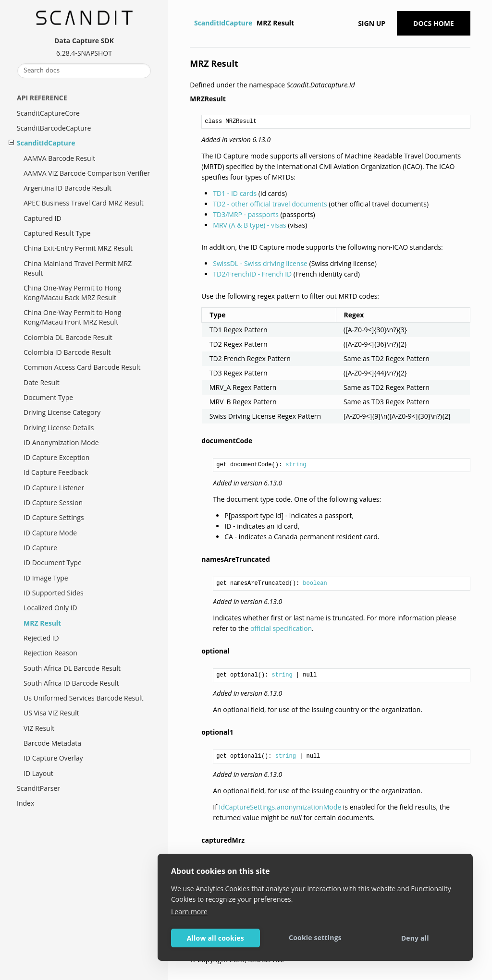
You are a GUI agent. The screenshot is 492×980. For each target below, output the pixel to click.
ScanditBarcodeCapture (54, 128)
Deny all (415, 938)
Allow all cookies (215, 938)
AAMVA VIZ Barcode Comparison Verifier (87, 173)
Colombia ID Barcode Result (67, 352)
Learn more (189, 912)
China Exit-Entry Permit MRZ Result (78, 248)
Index (25, 803)
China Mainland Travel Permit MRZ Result (78, 268)
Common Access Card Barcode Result (82, 367)
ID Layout (38, 773)
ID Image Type (46, 578)
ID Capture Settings (54, 517)
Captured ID (43, 218)
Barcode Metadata (52, 743)
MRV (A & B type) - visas (249, 225)
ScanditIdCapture (46, 143)
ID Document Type (53, 563)
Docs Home (434, 23)
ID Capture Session (53, 502)
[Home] (191, 23)
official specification (281, 628)
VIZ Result (39, 728)
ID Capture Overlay (53, 758)
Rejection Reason (50, 653)
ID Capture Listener (54, 488)
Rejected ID (41, 638)
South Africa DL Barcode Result (72, 668)
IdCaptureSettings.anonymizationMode (280, 807)
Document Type (48, 397)
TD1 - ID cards (235, 193)
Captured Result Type (57, 233)
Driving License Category (62, 412)
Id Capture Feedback (56, 472)
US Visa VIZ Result (51, 713)
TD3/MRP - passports (246, 214)
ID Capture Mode (50, 533)
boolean (315, 583)
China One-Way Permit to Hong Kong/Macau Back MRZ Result (72, 293)
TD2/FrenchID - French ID (252, 274)
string (296, 465)
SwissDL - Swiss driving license (260, 263)
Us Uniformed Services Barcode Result (83, 698)
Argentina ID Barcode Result (68, 188)
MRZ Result (42, 623)
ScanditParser (38, 788)
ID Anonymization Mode (61, 442)
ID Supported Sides (54, 593)
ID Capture (40, 548)
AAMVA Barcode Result (59, 158)
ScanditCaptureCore (48, 113)
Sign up (372, 23)
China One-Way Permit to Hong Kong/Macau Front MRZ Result (72, 317)
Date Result (42, 382)
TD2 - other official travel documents (270, 204)
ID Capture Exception (56, 457)
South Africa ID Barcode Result (71, 683)
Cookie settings (315, 938)
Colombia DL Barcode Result (68, 337)
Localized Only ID (50, 608)
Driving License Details (59, 428)
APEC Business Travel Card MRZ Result (84, 203)
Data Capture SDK (84, 41)
